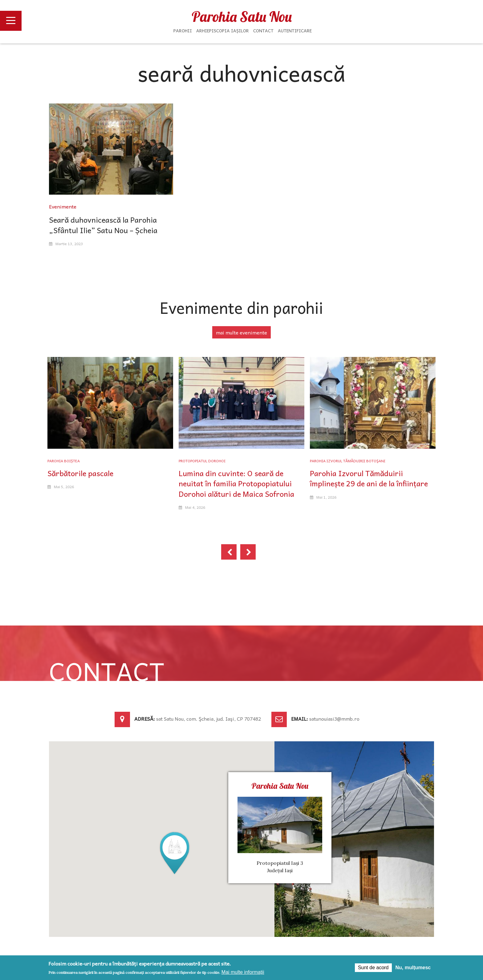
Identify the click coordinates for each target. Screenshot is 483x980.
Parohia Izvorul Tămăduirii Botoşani (348, 461)
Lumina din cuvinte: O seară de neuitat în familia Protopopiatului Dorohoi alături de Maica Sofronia (236, 483)
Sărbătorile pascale (80, 473)
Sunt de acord (373, 968)
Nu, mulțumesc (413, 968)
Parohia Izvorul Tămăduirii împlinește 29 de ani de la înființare (369, 478)
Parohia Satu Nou (242, 17)
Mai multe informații (243, 972)
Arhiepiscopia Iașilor (223, 30)
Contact (263, 30)
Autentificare (295, 30)
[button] (175, 853)
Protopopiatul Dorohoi (202, 461)
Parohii (183, 30)
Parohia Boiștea (64, 461)
